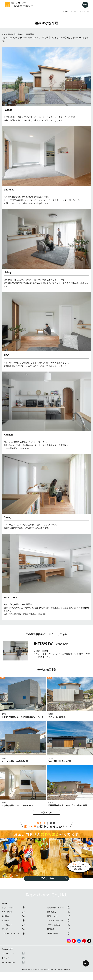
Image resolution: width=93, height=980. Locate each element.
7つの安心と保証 (59, 925)
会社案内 (13, 916)
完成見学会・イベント (59, 908)
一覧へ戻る (46, 812)
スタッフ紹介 (13, 912)
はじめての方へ (13, 908)
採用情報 (59, 929)
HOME (4, 903)
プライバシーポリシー (13, 933)
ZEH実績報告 (59, 933)
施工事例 (13, 921)
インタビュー (13, 925)
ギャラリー (13, 929)
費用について (59, 916)
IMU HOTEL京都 (13, 963)
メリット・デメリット (59, 921)
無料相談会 (59, 912)
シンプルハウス (13, 954)
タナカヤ (13, 958)
